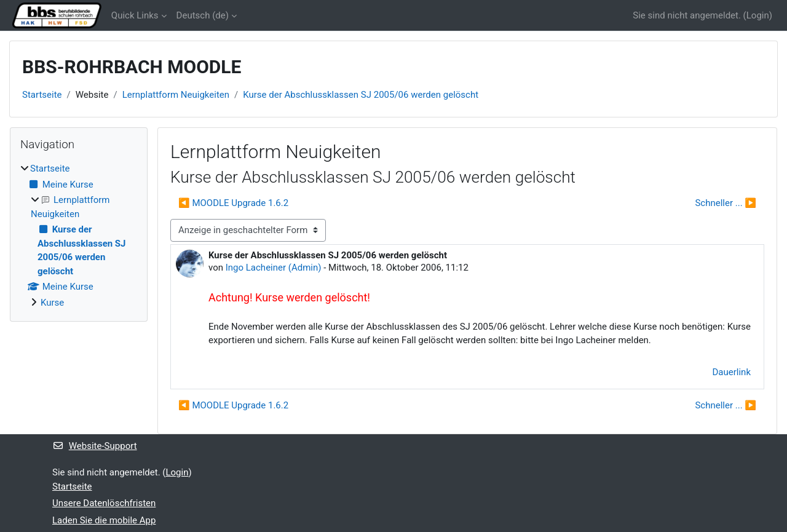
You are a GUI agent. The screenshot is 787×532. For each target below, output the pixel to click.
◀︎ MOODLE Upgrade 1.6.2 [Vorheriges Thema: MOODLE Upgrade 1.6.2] (233, 203)
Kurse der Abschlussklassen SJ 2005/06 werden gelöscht (361, 95)
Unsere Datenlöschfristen (104, 503)
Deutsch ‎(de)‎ (203, 15)
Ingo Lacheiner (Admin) (274, 268)
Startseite (42, 95)
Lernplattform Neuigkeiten (176, 95)
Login (758, 15)
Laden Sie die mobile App (104, 520)
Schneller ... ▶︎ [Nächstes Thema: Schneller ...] (726, 203)
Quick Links (135, 15)
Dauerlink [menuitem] (732, 372)
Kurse (52, 303)
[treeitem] (79, 236)
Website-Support (95, 446)
